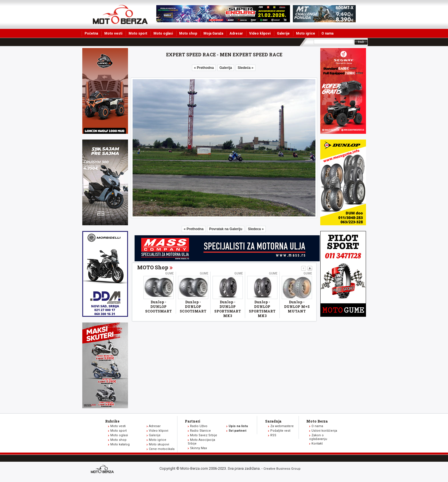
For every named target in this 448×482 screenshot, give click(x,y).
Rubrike (112, 421)
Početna (91, 33)
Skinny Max (198, 448)
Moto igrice (306, 33)
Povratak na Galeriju (226, 229)
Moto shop (188, 33)
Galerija (226, 68)
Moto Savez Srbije (204, 435)
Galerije (283, 33)
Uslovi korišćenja (324, 431)
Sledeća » (246, 68)
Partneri (193, 421)
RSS (273, 435)
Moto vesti (113, 33)
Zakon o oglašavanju (318, 437)
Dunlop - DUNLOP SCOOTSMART (158, 306)
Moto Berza (317, 421)
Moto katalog (120, 444)
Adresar (236, 33)
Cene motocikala (162, 449)
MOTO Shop (153, 267)
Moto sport (138, 33)
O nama (327, 33)
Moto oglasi (163, 33)
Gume (169, 273)
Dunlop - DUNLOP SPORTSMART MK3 (228, 309)
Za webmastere (282, 426)
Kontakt (317, 444)
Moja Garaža (213, 33)
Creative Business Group (282, 469)
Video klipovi (260, 33)
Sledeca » (256, 229)
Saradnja (273, 421)
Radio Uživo (199, 426)
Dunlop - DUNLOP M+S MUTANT (297, 306)
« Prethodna (204, 68)
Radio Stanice (200, 431)
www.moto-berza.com (103, 470)
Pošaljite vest (280, 431)
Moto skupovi (159, 444)
